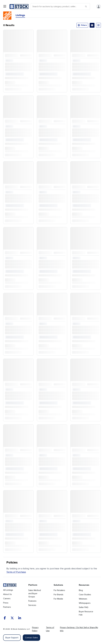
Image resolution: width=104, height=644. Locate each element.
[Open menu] (5, 7)
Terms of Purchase (16, 572)
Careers (7, 599)
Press (6, 603)
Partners (7, 607)
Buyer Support (12, 638)
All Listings (8, 590)
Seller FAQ (84, 607)
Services (32, 605)
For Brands (58, 595)
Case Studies (85, 595)
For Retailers (59, 590)
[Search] (60, 7)
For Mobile (58, 599)
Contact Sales (31, 638)
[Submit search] (86, 7)
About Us (7, 594)
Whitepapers (85, 603)
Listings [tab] (20, 15)
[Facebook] (5, 618)
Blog (81, 590)
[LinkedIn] (20, 618)
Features (32, 601)
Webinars (83, 599)
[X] (12, 618)
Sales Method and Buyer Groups (35, 594)
